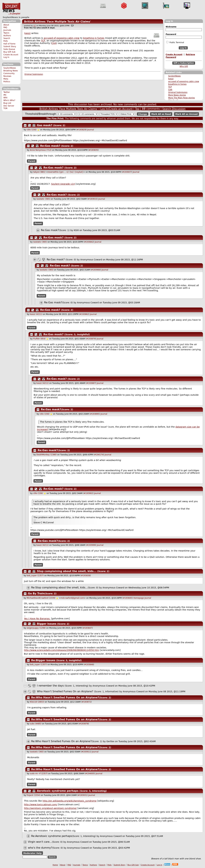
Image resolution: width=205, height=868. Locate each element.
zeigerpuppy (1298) (36, 628)
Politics (7, 82)
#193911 (86, 752)
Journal (91, 130)
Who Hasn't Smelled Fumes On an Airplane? (65, 691)
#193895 (95, 414)
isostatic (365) (43, 199)
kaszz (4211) (36, 314)
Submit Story (10, 46)
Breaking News (11, 71)
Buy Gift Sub (9, 52)
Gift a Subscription (184, 63)
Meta (6, 79)
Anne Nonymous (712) (41, 150)
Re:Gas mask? (50, 146)
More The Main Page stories (181, 98)
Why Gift (184, 66)
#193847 (88, 628)
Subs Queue (9, 49)
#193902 (88, 493)
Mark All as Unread (187, 114)
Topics (6, 33)
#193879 (91, 339)
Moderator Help (32, 853)
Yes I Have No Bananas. (37, 619)
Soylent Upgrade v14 (63, 184)
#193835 (93, 150)
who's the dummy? (40, 848)
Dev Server (9, 106)
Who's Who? (9, 100)
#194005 (90, 774)
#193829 (81, 130)
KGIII (76, 230)
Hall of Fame (9, 44)
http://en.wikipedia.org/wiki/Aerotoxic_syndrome (70, 801)
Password (171, 34)
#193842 (89, 242)
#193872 (86, 702)
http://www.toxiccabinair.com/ (41, 805)
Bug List (7, 103)
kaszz (171, 79)
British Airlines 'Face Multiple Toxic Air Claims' (57, 22)
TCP (170, 87)
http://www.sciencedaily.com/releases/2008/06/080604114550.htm (62, 650)
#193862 (84, 314)
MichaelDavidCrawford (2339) (41, 598)
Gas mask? (45, 125)
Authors (7, 36)
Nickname (171, 27)
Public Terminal (175, 42)
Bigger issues (47, 624)
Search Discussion (174, 109)
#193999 (91, 545)
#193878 (84, 724)
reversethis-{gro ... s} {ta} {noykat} (66, 172)
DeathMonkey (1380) (46, 455)
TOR (5, 108)
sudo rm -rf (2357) (39, 774)
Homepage (139, 598)
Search (7, 38)
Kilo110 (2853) (37, 702)
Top (137, 109)
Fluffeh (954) (39, 339)
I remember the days (50, 686)
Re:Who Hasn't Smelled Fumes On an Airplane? (65, 697)
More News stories (177, 95)
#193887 (91, 383)
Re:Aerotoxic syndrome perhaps (52, 836)
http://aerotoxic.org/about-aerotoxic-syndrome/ (50, 808)
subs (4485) (36, 724)
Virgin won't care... (40, 842)
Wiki (5, 98)
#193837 (127, 172)
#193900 (96, 270)
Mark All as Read (161, 114)
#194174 (99, 455)
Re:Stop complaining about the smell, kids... (59, 588)
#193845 (128, 598)
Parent (32, 161)
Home (55, 865)
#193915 (92, 199)
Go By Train (36, 593)
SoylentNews (11, 9)
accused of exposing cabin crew (184, 81)
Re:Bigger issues (44, 660)
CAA (170, 90)
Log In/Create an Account (116, 109)
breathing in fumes (177, 84)
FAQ (5, 27)
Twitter (7, 92)
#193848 (89, 665)
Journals (7, 30)
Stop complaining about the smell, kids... (67, 571)
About (6, 25)
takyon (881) (39, 172)
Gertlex (110, 741)
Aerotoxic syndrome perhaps (58, 791)
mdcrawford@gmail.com (72, 598)
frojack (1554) (33, 795)
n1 (35, 26)
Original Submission (178, 92)
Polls (6, 41)
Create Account (11, 55)
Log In (6, 57)
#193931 (82, 795)
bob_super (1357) (35, 576)
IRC (5, 95)
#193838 (86, 576)
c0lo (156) (32, 130)
